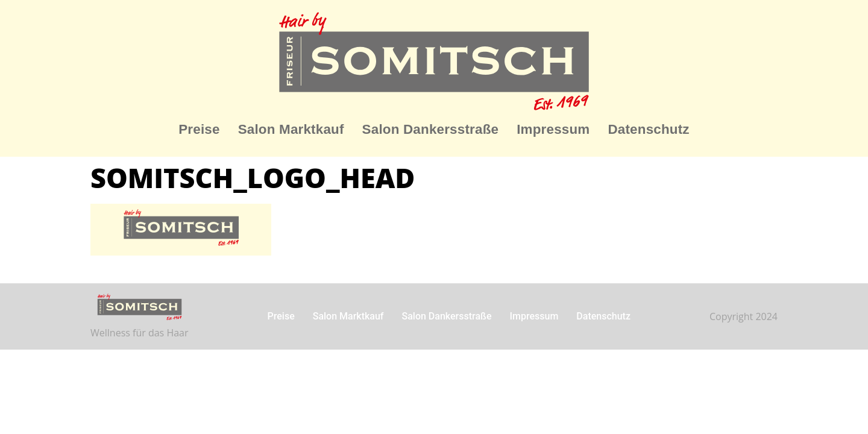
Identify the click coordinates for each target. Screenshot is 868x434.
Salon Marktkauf (291, 129)
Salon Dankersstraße (431, 129)
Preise (199, 129)
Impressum (553, 129)
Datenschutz (648, 129)
